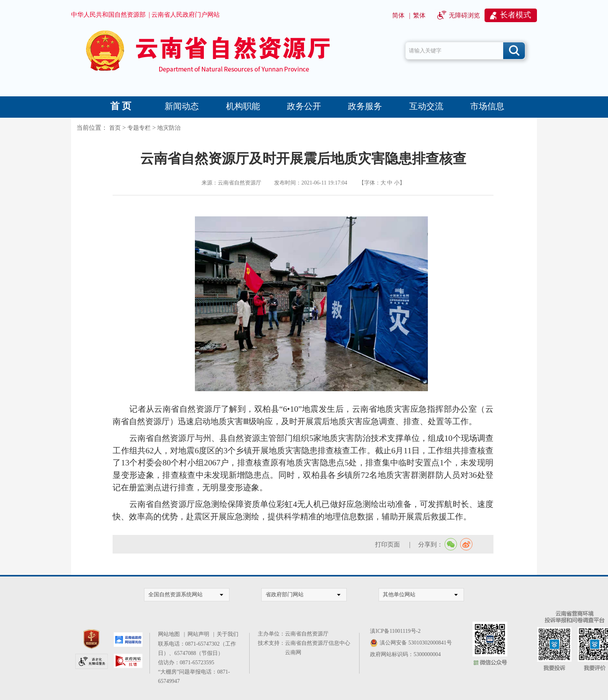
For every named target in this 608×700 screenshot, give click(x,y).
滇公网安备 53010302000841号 (416, 643)
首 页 (121, 106)
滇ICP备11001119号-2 (395, 631)
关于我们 (228, 634)
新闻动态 (182, 106)
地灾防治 (169, 128)
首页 (115, 128)
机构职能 (243, 106)
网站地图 (170, 634)
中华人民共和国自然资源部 (108, 15)
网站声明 (200, 634)
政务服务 (365, 106)
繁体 (419, 15)
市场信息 (487, 106)
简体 (398, 15)
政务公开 (304, 106)
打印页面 (388, 544)
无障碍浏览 (464, 15)
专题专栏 (139, 128)
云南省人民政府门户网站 (186, 15)
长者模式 (516, 15)
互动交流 (426, 106)
